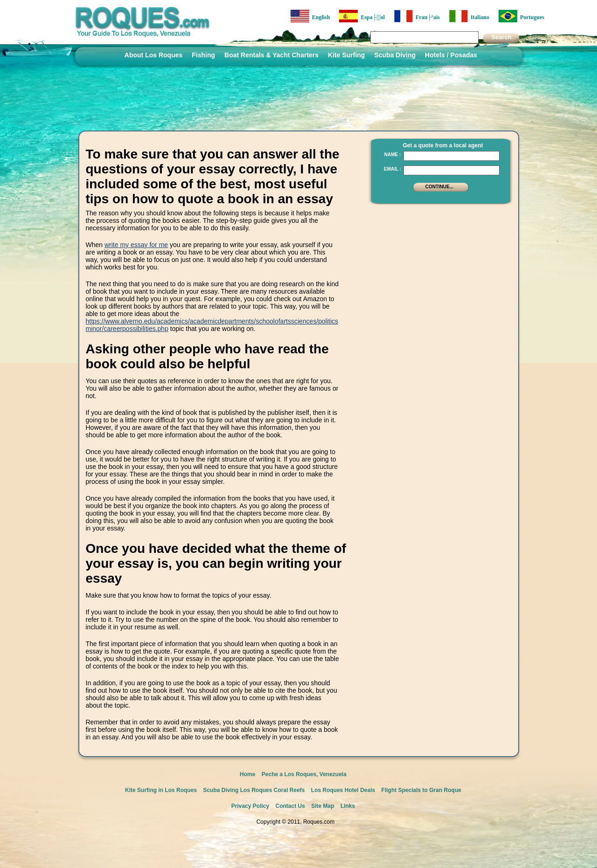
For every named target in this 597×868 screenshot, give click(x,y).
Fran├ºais (417, 16)
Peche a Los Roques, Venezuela (304, 774)
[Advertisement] (438, 268)
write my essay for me (136, 245)
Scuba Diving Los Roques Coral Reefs (254, 790)
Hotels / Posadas (451, 55)
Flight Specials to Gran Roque (421, 790)
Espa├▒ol (362, 16)
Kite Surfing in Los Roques (161, 790)
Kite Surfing (346, 55)
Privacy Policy (250, 806)
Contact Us (290, 806)
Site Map (323, 806)
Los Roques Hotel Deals (343, 790)
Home (247, 774)
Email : (392, 169)
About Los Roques (153, 55)
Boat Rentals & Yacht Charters (271, 55)
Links (348, 806)
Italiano (469, 16)
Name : (393, 155)
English (310, 16)
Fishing (203, 55)
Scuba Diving (395, 55)
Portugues (521, 16)
